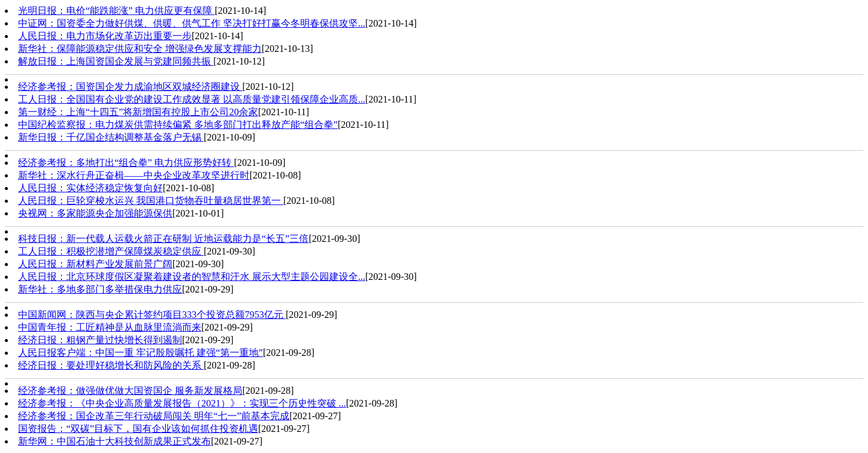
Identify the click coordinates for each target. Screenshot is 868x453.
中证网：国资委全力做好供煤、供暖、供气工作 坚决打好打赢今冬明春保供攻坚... (192, 23)
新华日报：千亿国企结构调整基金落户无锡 (111, 137)
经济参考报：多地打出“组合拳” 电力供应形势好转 (126, 163)
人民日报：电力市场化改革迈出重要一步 (105, 36)
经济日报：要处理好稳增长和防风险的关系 (111, 365)
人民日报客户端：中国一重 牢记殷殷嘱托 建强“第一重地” (140, 353)
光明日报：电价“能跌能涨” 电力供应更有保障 (116, 11)
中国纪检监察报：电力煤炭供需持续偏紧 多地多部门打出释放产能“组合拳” (178, 125)
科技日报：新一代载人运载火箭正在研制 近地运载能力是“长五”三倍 (163, 239)
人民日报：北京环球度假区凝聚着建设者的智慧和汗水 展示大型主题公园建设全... (192, 277)
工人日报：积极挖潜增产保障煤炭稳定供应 (111, 251)
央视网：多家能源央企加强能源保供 (95, 213)
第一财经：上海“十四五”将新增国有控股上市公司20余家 (138, 112)
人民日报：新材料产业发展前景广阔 (95, 264)
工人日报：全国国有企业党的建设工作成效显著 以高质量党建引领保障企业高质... (192, 99)
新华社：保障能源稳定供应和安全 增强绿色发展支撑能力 (140, 49)
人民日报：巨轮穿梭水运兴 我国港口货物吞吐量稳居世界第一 (151, 201)
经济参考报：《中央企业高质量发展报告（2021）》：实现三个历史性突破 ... (182, 403)
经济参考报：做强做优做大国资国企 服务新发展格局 (130, 391)
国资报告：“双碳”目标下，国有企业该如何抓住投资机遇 (138, 429)
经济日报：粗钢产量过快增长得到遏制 (100, 340)
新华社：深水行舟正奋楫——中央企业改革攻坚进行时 (134, 175)
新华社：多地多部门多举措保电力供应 (100, 289)
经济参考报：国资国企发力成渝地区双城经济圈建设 (130, 87)
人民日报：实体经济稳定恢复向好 (90, 188)
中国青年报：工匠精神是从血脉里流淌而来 (110, 327)
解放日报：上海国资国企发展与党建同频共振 (116, 61)
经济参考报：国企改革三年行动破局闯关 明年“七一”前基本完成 (154, 416)
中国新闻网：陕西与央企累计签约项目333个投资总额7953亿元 (152, 315)
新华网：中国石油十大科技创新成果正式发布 (115, 441)
